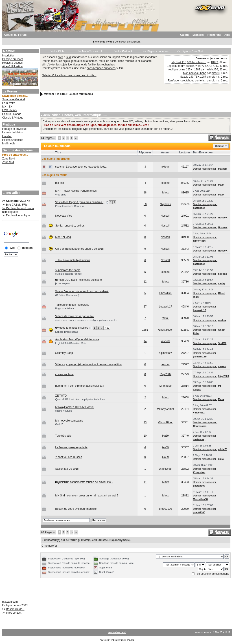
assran (166, 364)
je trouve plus (62, 283)
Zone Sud (8, 162)
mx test (60, 183)
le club (61, 94)
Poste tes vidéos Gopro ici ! (70, 206)
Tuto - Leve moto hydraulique (73, 260)
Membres (198, 35)
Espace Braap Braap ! (67, 332)
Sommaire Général (14, 99)
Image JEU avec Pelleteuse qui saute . (80, 280)
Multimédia (9, 144)
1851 (145, 330)
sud (69, 57)
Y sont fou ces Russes (69, 457)
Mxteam (49, 94)
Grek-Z (59, 424)
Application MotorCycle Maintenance (77, 339)
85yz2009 (166, 374)
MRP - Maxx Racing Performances (76, 191)
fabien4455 (199, 241)
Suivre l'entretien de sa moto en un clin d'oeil (82, 291)
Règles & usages (12, 63)
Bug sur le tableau (65, 308)
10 (145, 436)
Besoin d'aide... (15, 609)
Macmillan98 (200, 499)
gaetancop (199, 208)
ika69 (165, 436)
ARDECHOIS (210, 66)
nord (60, 57)
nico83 (215, 73)
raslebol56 (212, 70)
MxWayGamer (165, 409)
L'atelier (7, 136)
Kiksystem (199, 472)
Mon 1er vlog (63, 237)
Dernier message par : (205, 169)
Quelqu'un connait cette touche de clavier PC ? (85, 482)
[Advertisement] (20, 178)
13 (145, 422)
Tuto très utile (63, 436)
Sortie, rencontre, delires (70, 226)
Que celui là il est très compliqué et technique (80, 399)
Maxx (221, 185)
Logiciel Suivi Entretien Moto (71, 343)
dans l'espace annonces (101, 68)
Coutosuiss (200, 426)
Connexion (121, 42)
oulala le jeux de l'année (68, 274)
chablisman (165, 469)
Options (220, 146)
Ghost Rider (166, 330)
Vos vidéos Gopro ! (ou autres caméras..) (80, 202)
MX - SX (7, 107)
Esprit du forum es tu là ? (182, 66)
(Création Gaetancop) (67, 295)
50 (145, 204)
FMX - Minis (9, 110)
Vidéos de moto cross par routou (75, 316)
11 (145, 482)
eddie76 (223, 449)
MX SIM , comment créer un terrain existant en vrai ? (87, 496)
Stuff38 (222, 343)
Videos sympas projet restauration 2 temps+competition (88, 364)
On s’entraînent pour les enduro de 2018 (79, 249)
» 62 (107, 328)
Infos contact (14, 613)
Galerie (185, 35)
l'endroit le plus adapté (138, 61)
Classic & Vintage (13, 118)
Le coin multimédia (81, 94)
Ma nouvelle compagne (69, 421)
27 (145, 307)
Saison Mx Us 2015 (67, 469)
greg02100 (165, 509)
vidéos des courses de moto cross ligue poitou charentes (86, 320)
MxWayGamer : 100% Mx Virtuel (75, 407)
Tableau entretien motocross (72, 305)
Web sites (61, 195)
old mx (215, 77)
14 (145, 341)
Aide (227, 35)
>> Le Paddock (124, 51)
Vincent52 (199, 413)
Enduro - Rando (12, 114)
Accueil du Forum (15, 35)
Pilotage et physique (14, 129)
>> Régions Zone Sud (190, 51)
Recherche (214, 35)
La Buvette (9, 103)
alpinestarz (166, 353)
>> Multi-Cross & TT (90, 51)
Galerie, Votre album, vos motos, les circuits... (69, 75)
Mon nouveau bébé (195, 73)
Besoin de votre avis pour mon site (76, 509)
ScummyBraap (64, 353)
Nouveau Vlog (64, 216)
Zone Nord (9, 159)
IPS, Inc (130, 640)
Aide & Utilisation (12, 66)
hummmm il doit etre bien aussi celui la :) (80, 386)
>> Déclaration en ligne (16, 215)
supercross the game (68, 270)
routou (166, 318)
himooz (222, 274)
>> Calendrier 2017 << (16, 201)
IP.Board (115, 640)
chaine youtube (64, 374)
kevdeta (166, 341)
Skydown (165, 204)
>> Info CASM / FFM (15, 205)
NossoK (166, 216)
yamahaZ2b (200, 357)
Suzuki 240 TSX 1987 (193, 77)
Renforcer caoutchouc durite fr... (187, 81)
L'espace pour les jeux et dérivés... (87, 167)
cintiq (221, 283)
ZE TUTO (61, 396)
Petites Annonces (13, 140)
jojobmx (165, 183)
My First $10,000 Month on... (189, 62)
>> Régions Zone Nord (157, 51)
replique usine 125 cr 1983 (184, 70)
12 (145, 282)
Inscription (134, 42)
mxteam (165, 167)
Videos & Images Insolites (72, 328)
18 (145, 193)
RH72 (215, 62)
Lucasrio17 (165, 307)
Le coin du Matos (12, 132)
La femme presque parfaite (71, 447)
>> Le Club (57, 51)
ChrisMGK (165, 293)
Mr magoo (166, 386)
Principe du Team (13, 59)
